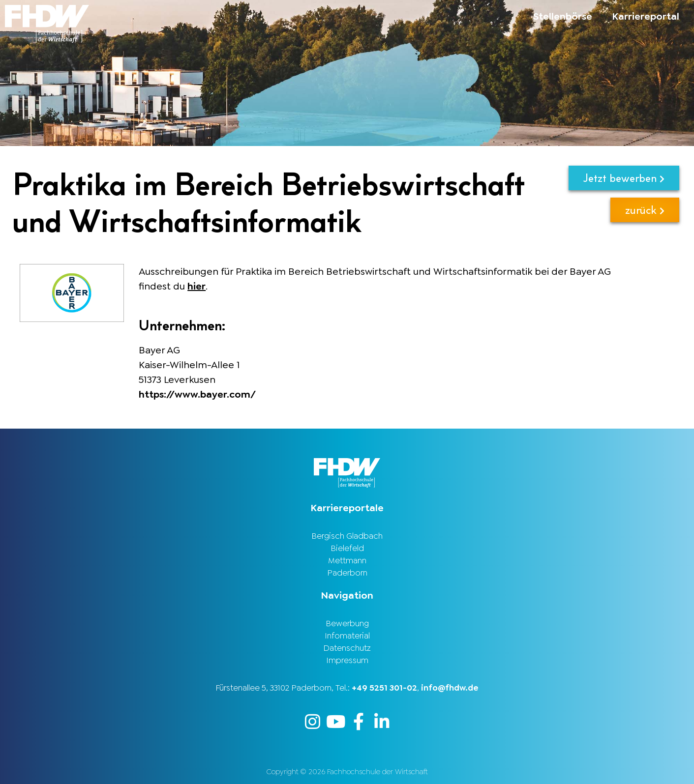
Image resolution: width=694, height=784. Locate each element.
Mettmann (347, 560)
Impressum (347, 660)
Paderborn (347, 573)
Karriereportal (646, 16)
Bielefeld (347, 548)
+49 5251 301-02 (384, 688)
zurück (645, 210)
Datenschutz (347, 648)
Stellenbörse (563, 16)
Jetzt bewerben (624, 178)
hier (196, 286)
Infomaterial (347, 636)
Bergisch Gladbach (347, 536)
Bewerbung (347, 623)
